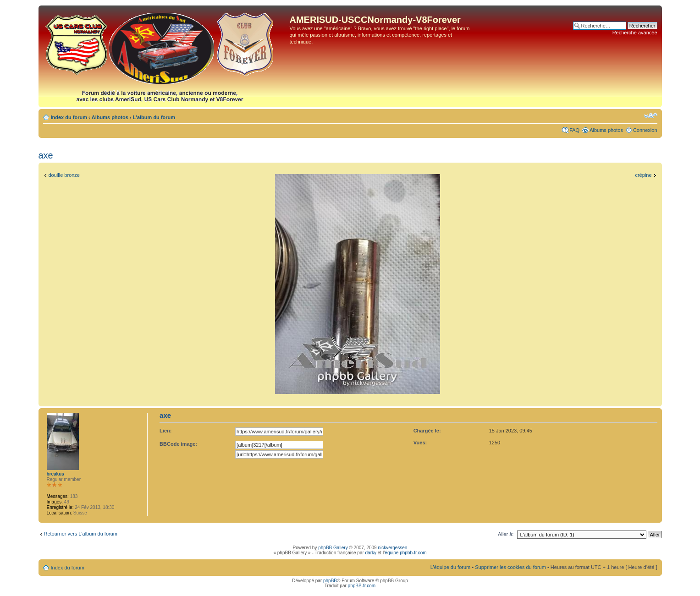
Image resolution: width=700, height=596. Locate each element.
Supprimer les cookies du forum (510, 567)
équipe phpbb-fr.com (405, 553)
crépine (643, 175)
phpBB (330, 581)
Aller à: (506, 534)
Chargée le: (427, 431)
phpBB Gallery (333, 548)
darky (371, 553)
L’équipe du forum (450, 567)
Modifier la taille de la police (651, 115)
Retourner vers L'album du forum (81, 534)
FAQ (574, 130)
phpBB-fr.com (362, 586)
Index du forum (69, 117)
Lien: (165, 431)
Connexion (645, 130)
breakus (55, 474)
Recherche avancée (635, 33)
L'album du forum (154, 117)
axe (46, 155)
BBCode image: (178, 444)
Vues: (420, 443)
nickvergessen (392, 548)
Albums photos (110, 117)
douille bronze (64, 175)
